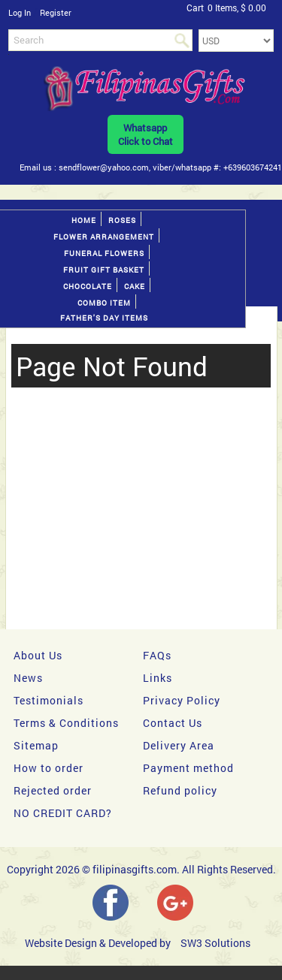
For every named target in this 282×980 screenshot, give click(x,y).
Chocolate (88, 286)
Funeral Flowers (104, 253)
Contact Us (173, 723)
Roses (122, 220)
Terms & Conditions (66, 723)
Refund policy (180, 790)
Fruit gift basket (104, 270)
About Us (38, 655)
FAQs (157, 655)
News (28, 678)
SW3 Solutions (215, 943)
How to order (49, 768)
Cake (135, 286)
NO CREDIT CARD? (63, 813)
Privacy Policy (182, 700)
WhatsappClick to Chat (146, 134)
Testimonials (49, 700)
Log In (20, 12)
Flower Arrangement (104, 237)
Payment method (188, 768)
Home (84, 220)
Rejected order (53, 790)
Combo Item (104, 303)
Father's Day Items (104, 318)
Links (158, 678)
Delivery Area (179, 745)
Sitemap (36, 745)
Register (56, 12)
